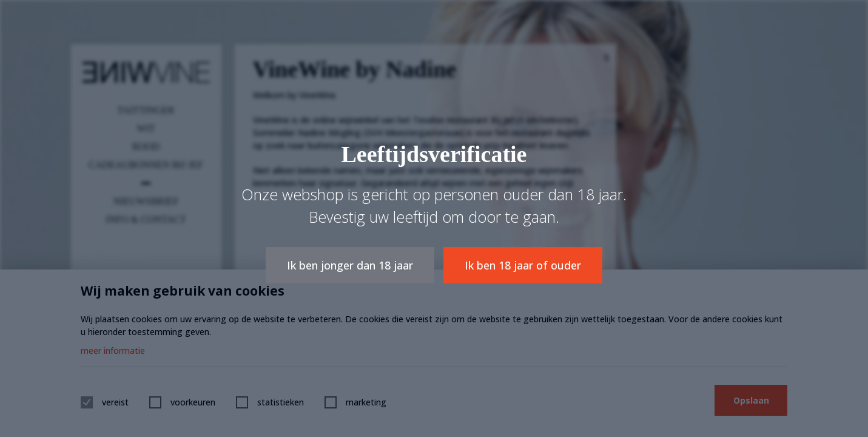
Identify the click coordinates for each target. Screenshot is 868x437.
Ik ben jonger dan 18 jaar (350, 265)
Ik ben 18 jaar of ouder (523, 265)
